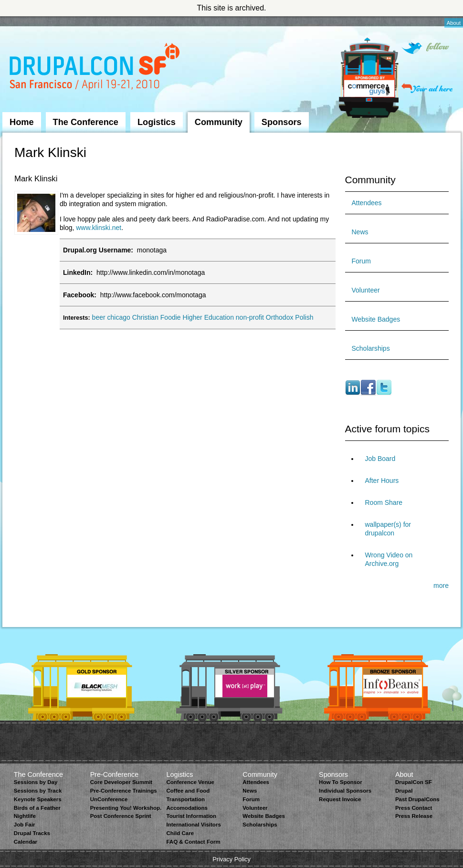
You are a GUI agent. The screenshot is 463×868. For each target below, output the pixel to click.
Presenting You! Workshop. (126, 808)
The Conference (86, 122)
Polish (304, 317)
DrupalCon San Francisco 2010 (96, 68)
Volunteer (366, 290)
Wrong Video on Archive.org (389, 559)
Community (219, 122)
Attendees (367, 203)
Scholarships (371, 348)
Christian (145, 317)
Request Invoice (340, 799)
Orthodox (280, 317)
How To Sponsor (341, 782)
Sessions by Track (38, 791)
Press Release (414, 816)
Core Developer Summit (121, 782)
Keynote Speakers (38, 799)
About (454, 23)
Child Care (180, 833)
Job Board (380, 459)
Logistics (157, 122)
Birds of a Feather (37, 808)
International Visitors (193, 825)
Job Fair (25, 825)
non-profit (250, 317)
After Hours (382, 481)
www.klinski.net (99, 228)
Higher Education (208, 317)
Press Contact (414, 808)
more (441, 586)
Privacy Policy (231, 859)
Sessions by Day (36, 782)
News (360, 232)
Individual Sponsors (345, 791)
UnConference (109, 799)
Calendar (26, 842)
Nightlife (25, 816)
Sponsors (282, 122)
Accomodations (187, 808)
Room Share (384, 502)
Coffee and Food (188, 791)
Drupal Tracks (32, 833)
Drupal (404, 791)
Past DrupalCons (417, 799)
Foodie (171, 317)
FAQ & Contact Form (193, 842)
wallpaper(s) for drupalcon (388, 529)
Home (22, 122)
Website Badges (376, 319)
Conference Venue (190, 782)
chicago (119, 317)
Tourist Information (191, 816)
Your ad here (427, 88)
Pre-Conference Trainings (124, 791)
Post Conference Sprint (121, 816)
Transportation (185, 799)
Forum (361, 261)
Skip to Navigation (21, 21)
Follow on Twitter (425, 48)
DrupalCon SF (414, 782)
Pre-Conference (115, 774)
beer (99, 317)
